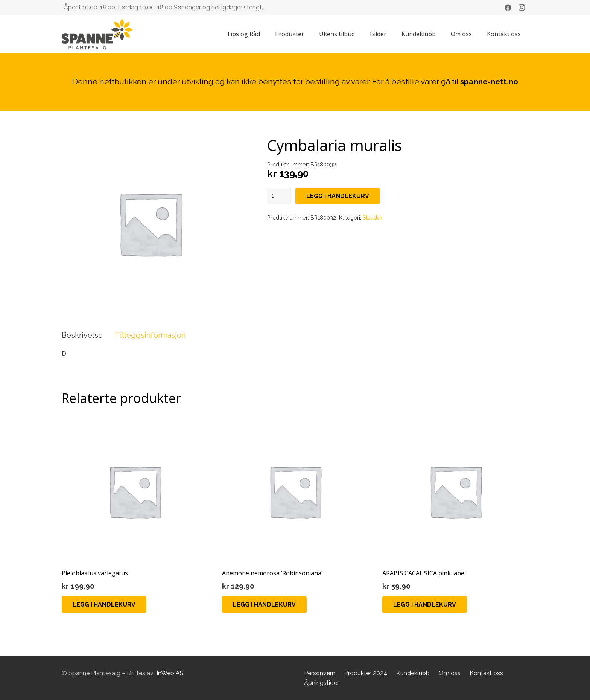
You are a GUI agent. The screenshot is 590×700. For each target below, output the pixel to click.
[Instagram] (522, 8)
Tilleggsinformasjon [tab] (150, 335)
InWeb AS (170, 673)
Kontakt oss (486, 673)
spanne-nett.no (489, 82)
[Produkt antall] (280, 196)
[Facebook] (508, 8)
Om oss (450, 673)
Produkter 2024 (366, 673)
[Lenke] (97, 34)
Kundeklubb (413, 673)
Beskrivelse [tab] (82, 335)
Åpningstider (322, 683)
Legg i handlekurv (338, 196)
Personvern (320, 673)
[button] (104, 605)
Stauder (373, 217)
